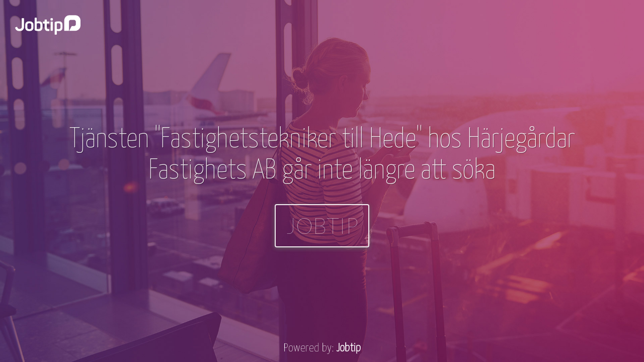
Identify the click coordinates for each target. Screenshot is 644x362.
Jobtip (322, 225)
